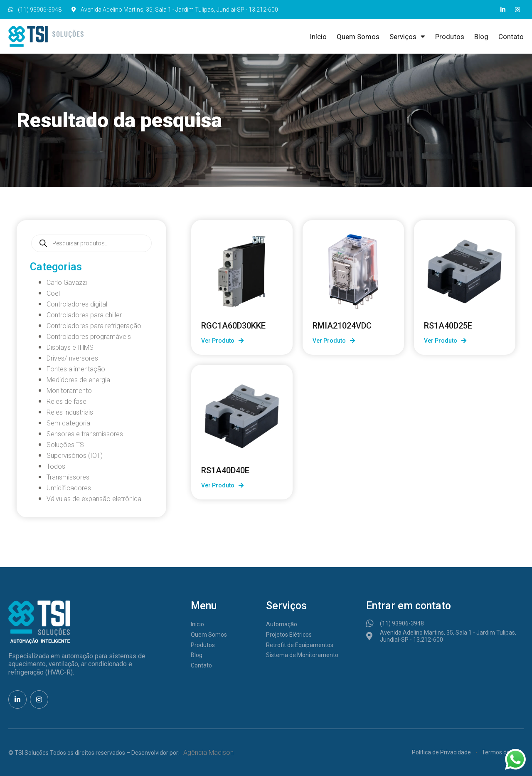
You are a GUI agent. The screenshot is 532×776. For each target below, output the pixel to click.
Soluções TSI (66, 445)
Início (318, 37)
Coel (53, 293)
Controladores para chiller (84, 315)
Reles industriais (70, 412)
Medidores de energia (78, 380)
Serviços (407, 37)
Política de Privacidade (441, 752)
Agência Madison (208, 753)
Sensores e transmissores (85, 434)
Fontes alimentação (76, 369)
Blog (481, 37)
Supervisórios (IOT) (75, 456)
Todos (56, 466)
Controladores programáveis (89, 337)
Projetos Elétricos (289, 635)
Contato (511, 37)
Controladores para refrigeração (94, 326)
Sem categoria (68, 423)
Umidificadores (69, 488)
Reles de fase (66, 402)
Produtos (450, 37)
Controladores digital (77, 304)
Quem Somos (358, 37)
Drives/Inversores (72, 358)
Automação (282, 624)
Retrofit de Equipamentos (300, 645)
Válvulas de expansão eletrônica (94, 499)
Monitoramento (69, 391)
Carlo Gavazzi (67, 283)
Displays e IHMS (70, 347)
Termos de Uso (501, 752)
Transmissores (68, 477)
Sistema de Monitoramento (302, 655)
